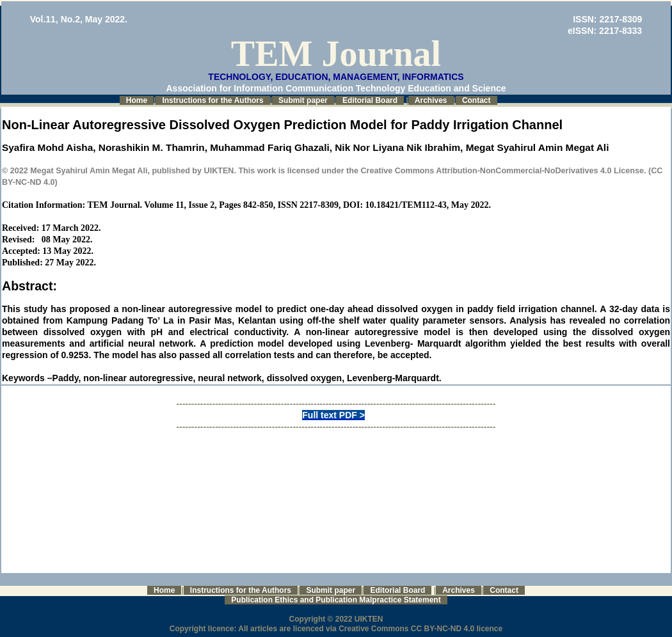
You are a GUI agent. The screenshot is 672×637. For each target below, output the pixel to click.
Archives (431, 100)
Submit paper (303, 100)
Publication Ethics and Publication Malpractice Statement (336, 600)
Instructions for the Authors (212, 100)
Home (137, 100)
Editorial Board (370, 100)
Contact (476, 100)
